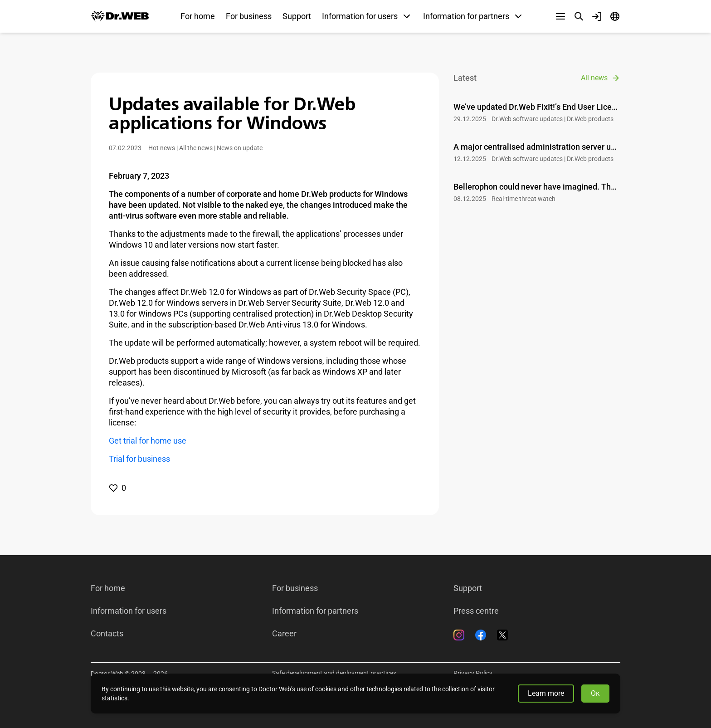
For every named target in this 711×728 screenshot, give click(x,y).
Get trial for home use (148, 441)
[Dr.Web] (120, 16)
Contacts (107, 634)
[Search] (579, 16)
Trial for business (139, 459)
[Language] (615, 16)
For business (249, 16)
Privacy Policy (473, 673)
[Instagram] (459, 635)
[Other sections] (560, 16)
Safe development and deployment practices (334, 673)
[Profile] (597, 16)
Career (284, 634)
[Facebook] (481, 635)
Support (297, 16)
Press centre (476, 611)
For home (198, 16)
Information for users (129, 611)
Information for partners (315, 611)
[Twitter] (502, 635)
